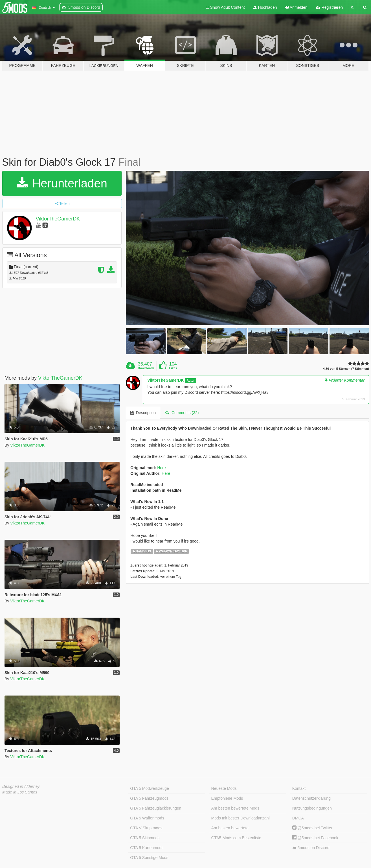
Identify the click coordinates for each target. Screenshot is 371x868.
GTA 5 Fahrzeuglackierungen (156, 808)
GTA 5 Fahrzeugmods (149, 798)
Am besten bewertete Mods (235, 808)
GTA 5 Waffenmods (147, 818)
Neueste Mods (224, 788)
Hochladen (265, 7)
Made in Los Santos (20, 792)
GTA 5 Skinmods (145, 838)
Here (161, 468)
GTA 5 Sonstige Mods (149, 858)
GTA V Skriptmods (146, 828)
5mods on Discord (311, 848)
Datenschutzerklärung (311, 798)
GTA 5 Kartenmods (147, 848)
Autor (190, 381)
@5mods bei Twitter (312, 828)
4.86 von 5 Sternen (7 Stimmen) (346, 369)
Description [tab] (143, 413)
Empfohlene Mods (227, 798)
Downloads (146, 368)
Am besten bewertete (230, 828)
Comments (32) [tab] (182, 413)
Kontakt (299, 788)
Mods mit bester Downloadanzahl (241, 818)
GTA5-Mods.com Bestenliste (236, 838)
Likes (173, 368)
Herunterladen (62, 183)
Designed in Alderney (21, 786)
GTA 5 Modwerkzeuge (149, 788)
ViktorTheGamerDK (58, 219)
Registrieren (329, 7)
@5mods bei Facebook (315, 838)
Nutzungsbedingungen (312, 808)
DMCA (298, 818)
